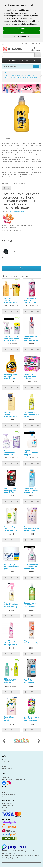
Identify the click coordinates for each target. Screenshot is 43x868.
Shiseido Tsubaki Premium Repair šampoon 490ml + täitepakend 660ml (11, 303)
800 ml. (9, 251)
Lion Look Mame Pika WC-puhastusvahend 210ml (32, 720)
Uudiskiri (5, 810)
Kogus (4, 258)
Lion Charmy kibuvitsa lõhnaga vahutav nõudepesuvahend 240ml (12, 645)
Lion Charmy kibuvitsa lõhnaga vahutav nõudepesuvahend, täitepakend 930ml (33, 303)
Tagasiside (6, 777)
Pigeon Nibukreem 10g (31, 642)
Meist (4, 759)
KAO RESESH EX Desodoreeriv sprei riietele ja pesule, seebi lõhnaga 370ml (31, 569)
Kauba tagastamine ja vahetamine (14, 779)
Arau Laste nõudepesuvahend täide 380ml (33, 529)
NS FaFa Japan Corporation (16, 212)
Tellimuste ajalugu (8, 805)
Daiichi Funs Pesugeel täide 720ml (10, 719)
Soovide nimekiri (8, 808)
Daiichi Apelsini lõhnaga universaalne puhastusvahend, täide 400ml (12, 379)
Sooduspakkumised (9, 795)
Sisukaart (5, 797)
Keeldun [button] (21, 33)
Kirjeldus (7, 138)
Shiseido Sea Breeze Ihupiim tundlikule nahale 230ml (31, 492)
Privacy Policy (7, 768)
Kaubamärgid (7, 790)
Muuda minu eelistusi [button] (21, 36)
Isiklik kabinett (7, 803)
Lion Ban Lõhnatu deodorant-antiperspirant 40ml (31, 683)
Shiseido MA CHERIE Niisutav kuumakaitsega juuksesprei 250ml (11, 607)
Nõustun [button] (21, 29)
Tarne (4, 764)
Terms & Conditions (9, 771)
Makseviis (5, 766)
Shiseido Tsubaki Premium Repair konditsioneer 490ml (11, 417)
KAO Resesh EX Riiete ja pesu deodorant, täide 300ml (11, 492)
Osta (21, 268)
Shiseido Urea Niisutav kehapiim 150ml (31, 339)
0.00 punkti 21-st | (21, 60)
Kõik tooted (6, 792)
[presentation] (4, 741)
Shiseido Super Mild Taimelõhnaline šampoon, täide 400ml (11, 531)
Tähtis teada (6, 761)
